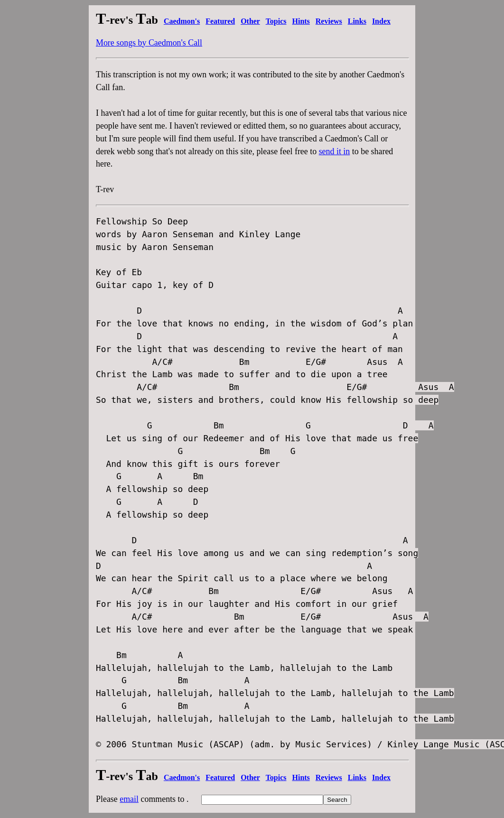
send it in (335, 151)
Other (250, 21)
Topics (276, 21)
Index (381, 21)
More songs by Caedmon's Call (149, 43)
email (129, 799)
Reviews (329, 21)
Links (357, 21)
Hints (301, 21)
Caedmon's (182, 21)
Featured (220, 21)
